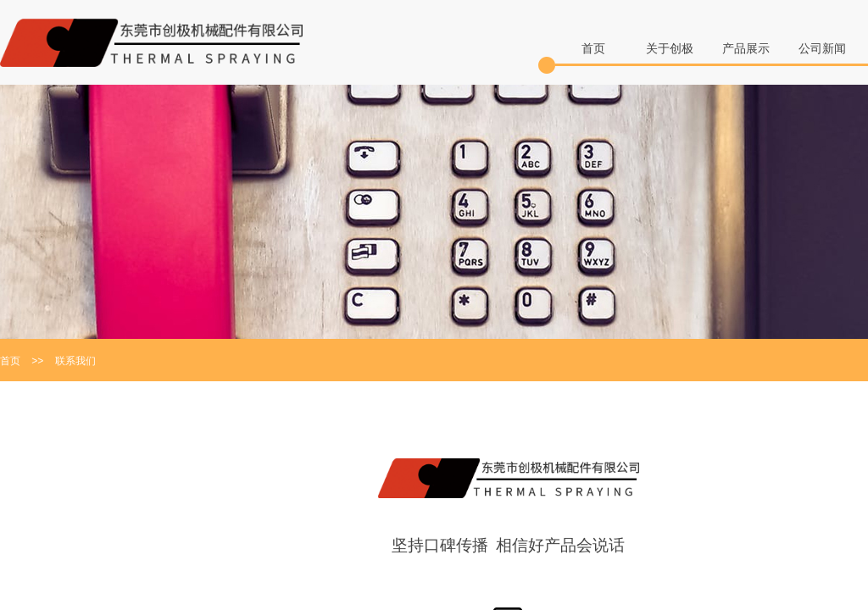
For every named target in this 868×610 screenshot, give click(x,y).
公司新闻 (822, 49)
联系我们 (75, 361)
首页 (593, 49)
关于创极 (670, 49)
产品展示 (746, 49)
